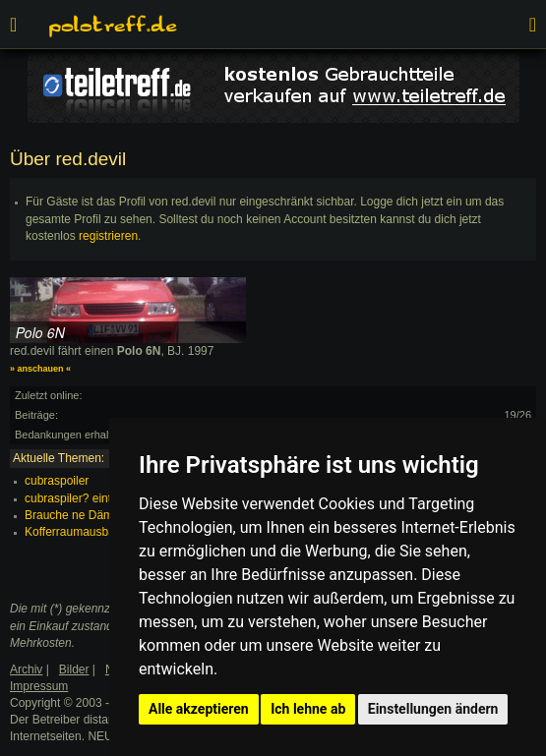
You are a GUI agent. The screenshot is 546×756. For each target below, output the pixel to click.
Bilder (74, 669)
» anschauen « (40, 369)
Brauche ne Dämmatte (84, 515)
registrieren (108, 236)
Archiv (26, 669)
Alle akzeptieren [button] (199, 709)
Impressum (39, 686)
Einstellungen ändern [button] (433, 709)
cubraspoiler (57, 481)
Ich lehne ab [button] (308, 709)
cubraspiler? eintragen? (86, 498)
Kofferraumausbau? (76, 532)
